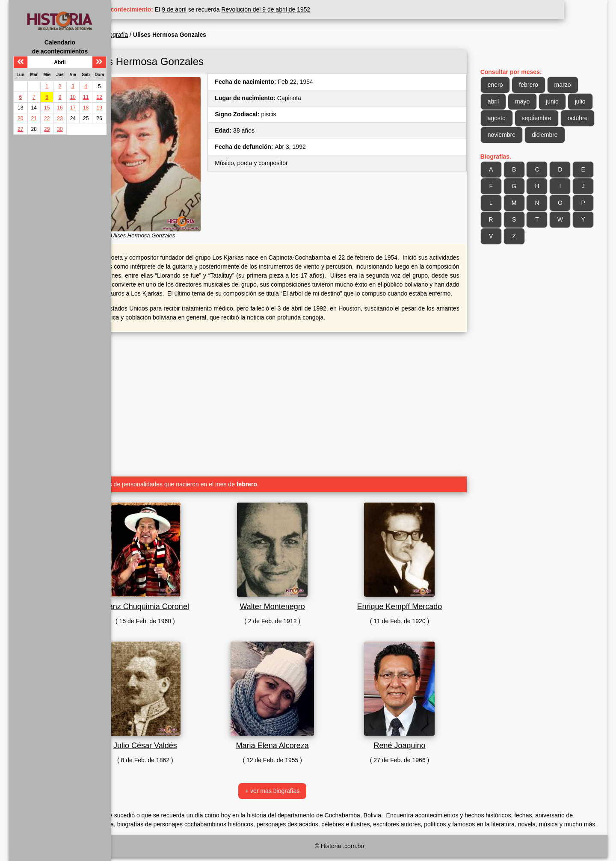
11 (86, 97)
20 (20, 118)
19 (99, 108)
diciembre (511, 151)
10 (73, 97)
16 (60, 108)
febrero (539, 85)
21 (34, 118)
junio (563, 101)
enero (506, 85)
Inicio (132, 35)
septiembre (574, 118)
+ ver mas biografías (299, 785)
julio (504, 118)
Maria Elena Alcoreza (299, 740)
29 (47, 129)
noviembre (549, 135)
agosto (534, 118)
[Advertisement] (299, 395)
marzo (573, 85)
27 (20, 129)
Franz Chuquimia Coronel (183, 601)
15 (47, 108)
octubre (508, 135)
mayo (533, 101)
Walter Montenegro (299, 601)
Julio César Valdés (183, 740)
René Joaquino (416, 740)
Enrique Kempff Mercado (416, 601)
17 (73, 108)
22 (47, 118)
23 (60, 118)
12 (99, 97)
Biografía (159, 35)
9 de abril (218, 9)
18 (86, 108)
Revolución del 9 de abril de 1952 (309, 9)
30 (60, 129)
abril (504, 101)
